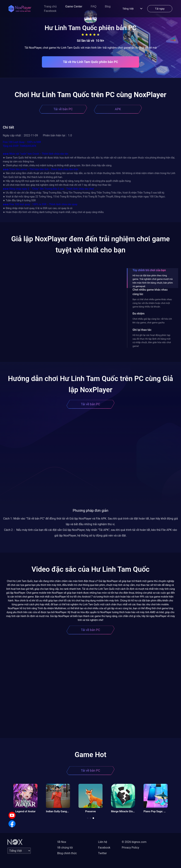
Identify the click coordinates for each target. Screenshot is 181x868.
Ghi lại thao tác (142, 330)
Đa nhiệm (139, 314)
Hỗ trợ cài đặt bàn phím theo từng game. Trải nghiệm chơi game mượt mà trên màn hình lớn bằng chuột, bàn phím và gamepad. (153, 281)
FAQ (94, 6)
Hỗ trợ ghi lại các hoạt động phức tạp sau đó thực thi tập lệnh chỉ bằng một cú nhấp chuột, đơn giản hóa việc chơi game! (152, 341)
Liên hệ (103, 842)
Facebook (50, 11)
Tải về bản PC (63, 109)
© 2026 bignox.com (134, 842)
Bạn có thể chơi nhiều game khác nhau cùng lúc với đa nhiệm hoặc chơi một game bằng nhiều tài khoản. (152, 303)
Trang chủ (50, 6)
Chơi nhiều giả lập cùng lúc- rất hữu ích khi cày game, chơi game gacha (152, 321)
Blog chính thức (67, 853)
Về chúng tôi (65, 848)
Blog (108, 6)
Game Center (74, 6)
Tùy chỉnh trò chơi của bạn (149, 270)
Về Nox (62, 842)
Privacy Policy (131, 848)
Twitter (102, 853)
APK (118, 109)
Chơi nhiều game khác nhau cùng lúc (150, 292)
